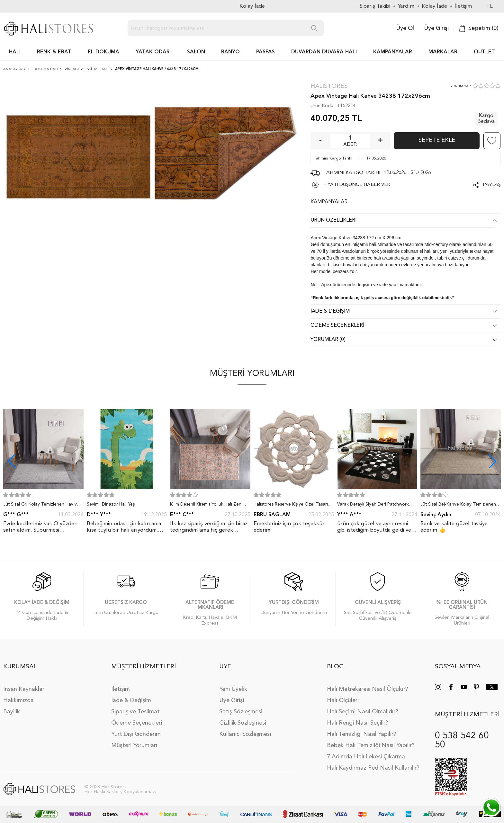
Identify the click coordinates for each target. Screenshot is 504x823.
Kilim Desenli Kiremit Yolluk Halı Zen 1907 (206, 506)
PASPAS (265, 52)
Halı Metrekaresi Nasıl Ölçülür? (367, 689)
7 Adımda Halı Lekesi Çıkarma (366, 757)
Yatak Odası (153, 52)
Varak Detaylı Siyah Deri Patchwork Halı (373, 506)
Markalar (443, 52)
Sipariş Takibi (375, 6)
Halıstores (329, 86)
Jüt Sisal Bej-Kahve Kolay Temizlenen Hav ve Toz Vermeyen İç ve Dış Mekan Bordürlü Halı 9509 (459, 506)
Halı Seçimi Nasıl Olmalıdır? (362, 712)
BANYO (230, 52)
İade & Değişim (131, 700)
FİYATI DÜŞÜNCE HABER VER (357, 185)
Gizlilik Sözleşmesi (243, 723)
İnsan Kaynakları (24, 689)
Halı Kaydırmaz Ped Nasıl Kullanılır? (373, 768)
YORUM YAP (460, 86)
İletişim (121, 689)
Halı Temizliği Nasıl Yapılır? (361, 734)
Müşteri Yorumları (134, 745)
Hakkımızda (18, 700)
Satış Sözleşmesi (241, 712)
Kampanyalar (393, 52)
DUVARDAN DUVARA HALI (324, 52)
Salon (196, 52)
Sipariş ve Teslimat (135, 712)
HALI (15, 52)
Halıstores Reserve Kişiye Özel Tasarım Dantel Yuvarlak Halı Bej (292, 506)
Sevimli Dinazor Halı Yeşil (112, 504)
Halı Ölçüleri (343, 700)
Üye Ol (405, 28)
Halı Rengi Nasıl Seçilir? (357, 723)
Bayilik (12, 712)
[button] (492, 461)
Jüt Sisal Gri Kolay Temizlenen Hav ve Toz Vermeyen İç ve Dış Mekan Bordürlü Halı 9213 (41, 506)
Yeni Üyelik (233, 689)
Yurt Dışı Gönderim (136, 734)
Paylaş (492, 185)
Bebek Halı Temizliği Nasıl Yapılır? (371, 745)
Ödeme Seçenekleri (137, 723)
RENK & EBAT (54, 52)
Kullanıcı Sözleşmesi (245, 734)
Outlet (484, 52)
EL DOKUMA (104, 52)
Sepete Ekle (437, 140)
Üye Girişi (436, 28)
